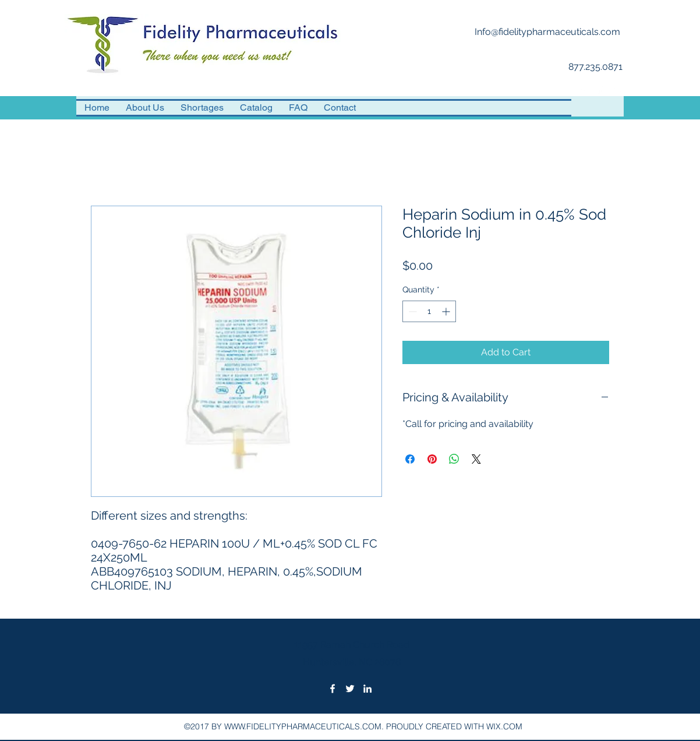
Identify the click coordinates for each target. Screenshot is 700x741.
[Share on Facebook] (410, 459)
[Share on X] (476, 459)
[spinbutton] (429, 311)
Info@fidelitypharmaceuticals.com (547, 32)
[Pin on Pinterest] (432, 459)
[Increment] (447, 311)
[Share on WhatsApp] (454, 459)
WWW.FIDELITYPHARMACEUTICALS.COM (303, 726)
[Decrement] (411, 311)
